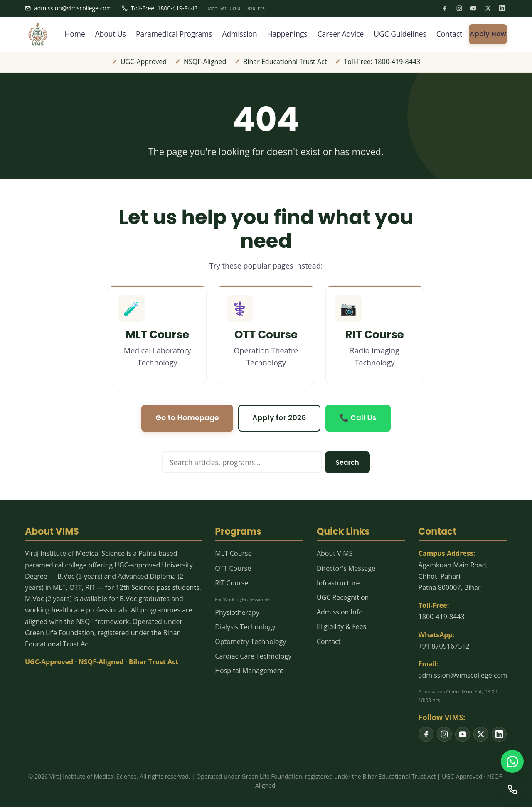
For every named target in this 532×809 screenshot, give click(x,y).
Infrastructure (338, 585)
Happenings (282, 34)
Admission (233, 34)
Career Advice (337, 34)
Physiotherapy (237, 614)
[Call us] (512, 789)
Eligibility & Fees (341, 629)
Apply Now (488, 34)
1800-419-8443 (442, 619)
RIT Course (232, 585)
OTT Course (233, 570)
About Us (100, 34)
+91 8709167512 (444, 648)
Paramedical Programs (166, 34)
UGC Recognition (343, 599)
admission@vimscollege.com (68, 8)
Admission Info (340, 614)
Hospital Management (249, 673)
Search (347, 464)
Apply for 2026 (280, 419)
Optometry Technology (250, 643)
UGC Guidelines (398, 34)
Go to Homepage (186, 419)
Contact (449, 34)
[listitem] (445, 8)
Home (64, 34)
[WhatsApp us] (512, 761)
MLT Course (233, 555)
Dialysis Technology (245, 629)
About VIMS (335, 555)
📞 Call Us (360, 419)
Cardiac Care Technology (253, 658)
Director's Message (346, 570)
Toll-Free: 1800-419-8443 (160, 8)
